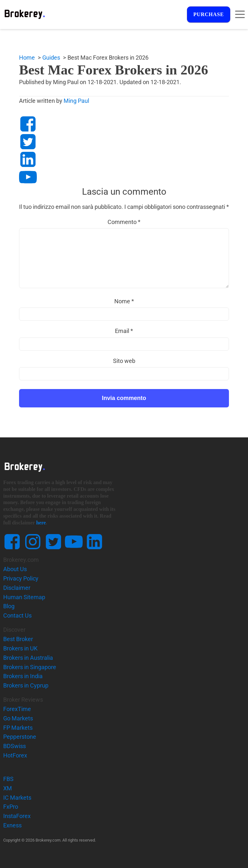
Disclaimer (17, 588)
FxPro (11, 807)
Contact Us (17, 616)
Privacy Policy (21, 579)
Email (124, 331)
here (41, 523)
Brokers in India (23, 676)
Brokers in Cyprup (26, 686)
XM (8, 789)
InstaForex (17, 816)
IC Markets (17, 798)
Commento (124, 222)
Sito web (124, 361)
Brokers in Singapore (30, 667)
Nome (124, 302)
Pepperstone (20, 737)
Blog (9, 606)
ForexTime (17, 709)
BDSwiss (15, 746)
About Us (15, 569)
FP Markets (18, 728)
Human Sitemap (24, 597)
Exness (12, 826)
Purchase (208, 15)
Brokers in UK (20, 649)
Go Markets (18, 719)
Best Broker (18, 639)
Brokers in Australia (28, 658)
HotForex (15, 756)
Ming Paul (72, 101)
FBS (8, 779)
